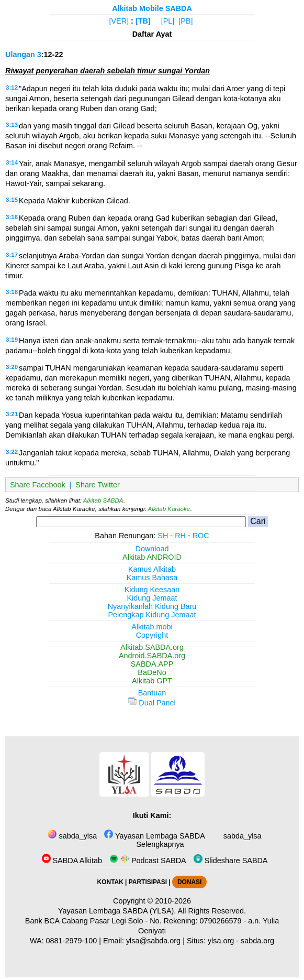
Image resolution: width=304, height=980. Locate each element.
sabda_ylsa (72, 836)
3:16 (12, 217)
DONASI (189, 882)
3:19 (12, 340)
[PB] (185, 21)
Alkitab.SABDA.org (152, 647)
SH (163, 536)
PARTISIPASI (148, 882)
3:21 (12, 414)
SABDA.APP (152, 664)
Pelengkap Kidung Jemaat (152, 615)
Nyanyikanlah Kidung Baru (152, 606)
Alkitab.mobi (152, 627)
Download (152, 549)
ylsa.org (221, 941)
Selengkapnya (159, 844)
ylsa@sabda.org (153, 941)
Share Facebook (38, 485)
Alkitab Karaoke (169, 509)
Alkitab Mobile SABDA (152, 8)
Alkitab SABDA (103, 500)
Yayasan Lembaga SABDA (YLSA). (117, 911)
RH (180, 536)
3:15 (12, 200)
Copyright (152, 635)
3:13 (12, 125)
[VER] (119, 21)
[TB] (143, 21)
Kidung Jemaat (152, 598)
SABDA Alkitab (72, 861)
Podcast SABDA (148, 861)
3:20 (12, 367)
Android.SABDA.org (152, 656)
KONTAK (110, 882)
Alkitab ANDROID (152, 557)
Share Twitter (98, 485)
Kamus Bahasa (152, 578)
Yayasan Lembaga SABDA (154, 836)
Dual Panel (152, 703)
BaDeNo (152, 672)
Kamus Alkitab (152, 569)
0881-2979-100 (72, 941)
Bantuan (152, 693)
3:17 (12, 255)
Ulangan (20, 55)
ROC (201, 536)
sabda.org (257, 941)
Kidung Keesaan (152, 590)
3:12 (12, 88)
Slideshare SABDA (231, 861)
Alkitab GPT (152, 681)
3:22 (12, 452)
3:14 (12, 162)
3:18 (12, 292)
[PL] (168, 21)
